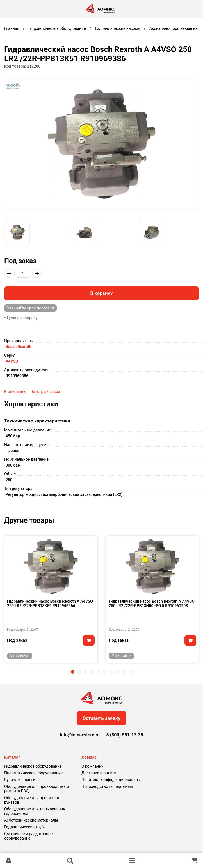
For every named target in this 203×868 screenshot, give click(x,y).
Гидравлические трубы (25, 827)
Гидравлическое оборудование (33, 766)
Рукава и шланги (20, 780)
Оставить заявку (101, 718)
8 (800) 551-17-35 (125, 735)
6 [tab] (105, 672)
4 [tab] (92, 672)
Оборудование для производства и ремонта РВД (37, 789)
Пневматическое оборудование (33, 773)
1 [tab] (73, 672)
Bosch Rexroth (18, 347)
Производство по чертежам (107, 786)
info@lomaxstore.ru (80, 735)
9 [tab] (124, 672)
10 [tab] (131, 672)
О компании (93, 766)
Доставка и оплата (99, 773)
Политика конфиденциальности (111, 780)
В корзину (102, 293)
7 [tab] (111, 672)
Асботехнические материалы (31, 820)
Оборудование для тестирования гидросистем (35, 811)
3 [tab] (85, 672)
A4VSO (12, 361)
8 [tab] (118, 672)
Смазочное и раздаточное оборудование (28, 836)
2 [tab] (79, 672)
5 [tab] (98, 672)
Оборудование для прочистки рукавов (32, 800)
